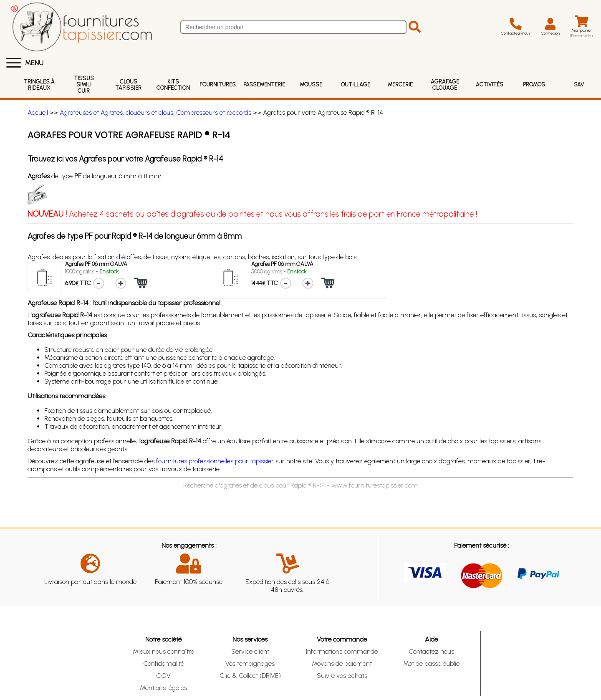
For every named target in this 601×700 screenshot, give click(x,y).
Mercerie (400, 85)
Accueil (38, 112)
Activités (490, 85)
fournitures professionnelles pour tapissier (215, 461)
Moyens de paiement (342, 663)
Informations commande (342, 651)
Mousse (311, 85)
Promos (534, 85)
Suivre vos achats (342, 676)
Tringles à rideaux (39, 85)
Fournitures (218, 85)
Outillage (356, 85)
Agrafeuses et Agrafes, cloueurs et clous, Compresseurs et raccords (155, 112)
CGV (163, 676)
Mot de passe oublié (431, 663)
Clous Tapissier (128, 85)
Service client (250, 651)
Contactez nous (431, 651)
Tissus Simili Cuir (84, 85)
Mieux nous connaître (163, 651)
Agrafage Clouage (445, 85)
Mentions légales (163, 688)
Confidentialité (164, 663)
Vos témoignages (250, 663)
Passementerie (264, 85)
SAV (579, 85)
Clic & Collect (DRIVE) (250, 676)
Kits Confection (173, 85)
